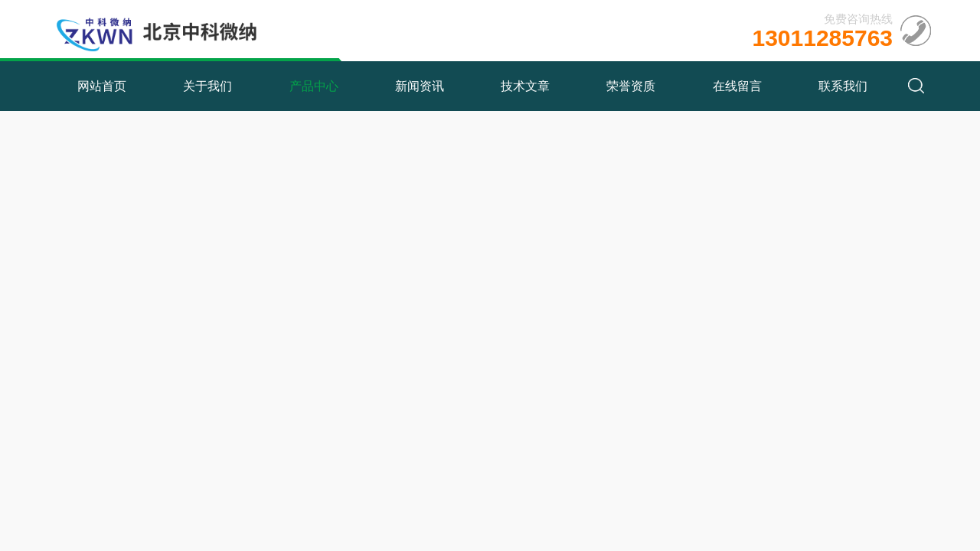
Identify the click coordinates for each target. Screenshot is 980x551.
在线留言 (737, 86)
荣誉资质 (631, 86)
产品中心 (314, 86)
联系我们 (843, 86)
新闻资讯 (420, 86)
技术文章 (525, 86)
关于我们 (207, 86)
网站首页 (102, 86)
